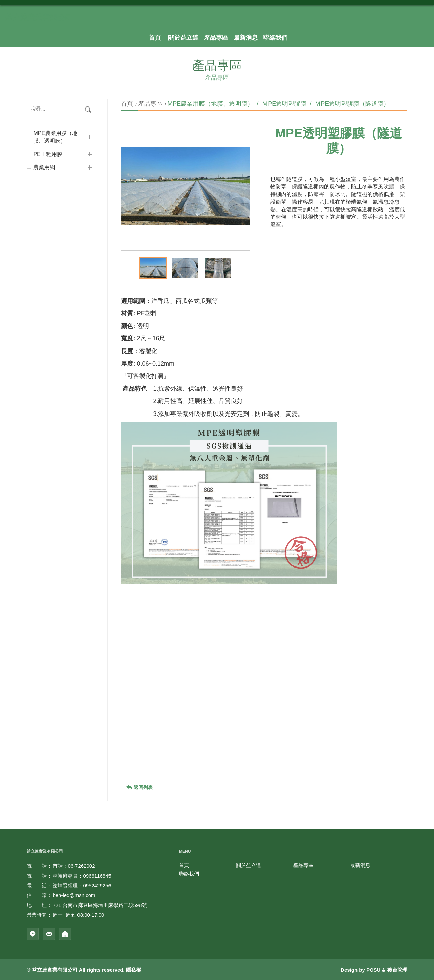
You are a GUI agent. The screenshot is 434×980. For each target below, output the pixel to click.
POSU (374, 970)
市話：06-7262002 (74, 866)
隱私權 (134, 970)
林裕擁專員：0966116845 (82, 876)
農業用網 (44, 167)
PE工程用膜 (48, 154)
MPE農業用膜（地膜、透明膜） (55, 137)
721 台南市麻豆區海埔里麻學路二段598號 (100, 905)
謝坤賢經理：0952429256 (82, 885)
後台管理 (397, 970)
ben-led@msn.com (74, 895)
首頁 (128, 104)
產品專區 (150, 104)
